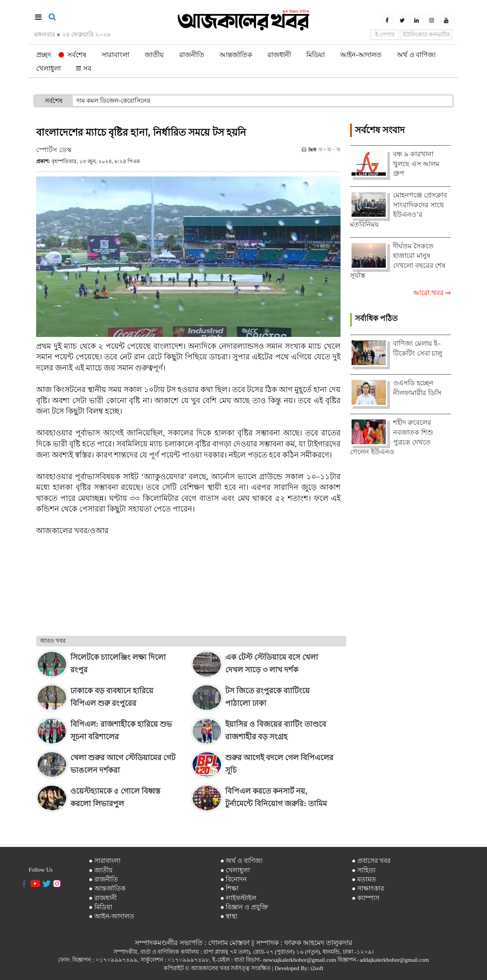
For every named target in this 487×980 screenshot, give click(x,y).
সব (84, 68)
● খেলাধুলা (235, 870)
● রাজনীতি (103, 879)
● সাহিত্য (364, 870)
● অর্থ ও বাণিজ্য (241, 861)
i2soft (317, 968)
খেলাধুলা (49, 68)
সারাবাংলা (115, 55)
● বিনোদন (234, 879)
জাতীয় (154, 55)
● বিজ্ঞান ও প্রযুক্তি (244, 907)
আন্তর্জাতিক (236, 55)
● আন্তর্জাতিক (107, 889)
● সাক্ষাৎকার (368, 889)
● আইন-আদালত (111, 916)
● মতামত (364, 879)
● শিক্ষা (230, 889)
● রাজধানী (103, 898)
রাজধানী (279, 55)
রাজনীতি (192, 55)
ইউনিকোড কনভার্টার (427, 35)
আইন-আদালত (361, 55)
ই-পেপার (385, 35)
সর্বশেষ (72, 55)
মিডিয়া (316, 55)
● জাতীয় (101, 870)
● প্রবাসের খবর (371, 861)
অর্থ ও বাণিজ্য (416, 55)
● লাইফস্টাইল (239, 898)
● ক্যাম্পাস (365, 898)
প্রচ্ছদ (44, 55)
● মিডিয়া (100, 907)
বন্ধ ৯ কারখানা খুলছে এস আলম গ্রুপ (416, 164)
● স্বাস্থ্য (229, 916)
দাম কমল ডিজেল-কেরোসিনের (113, 101)
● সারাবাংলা (105, 861)
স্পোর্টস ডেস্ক (54, 150)
